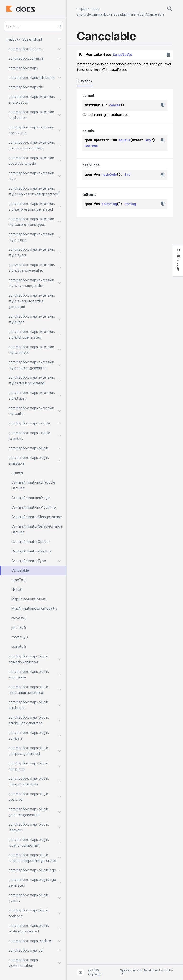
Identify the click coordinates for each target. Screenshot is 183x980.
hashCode (91, 165)
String (130, 204)
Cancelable (155, 14)
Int (127, 175)
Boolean (91, 146)
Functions (85, 81)
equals (88, 131)
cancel (88, 96)
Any (148, 140)
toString (89, 194)
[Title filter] (33, 26)
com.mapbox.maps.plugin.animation (118, 14)
